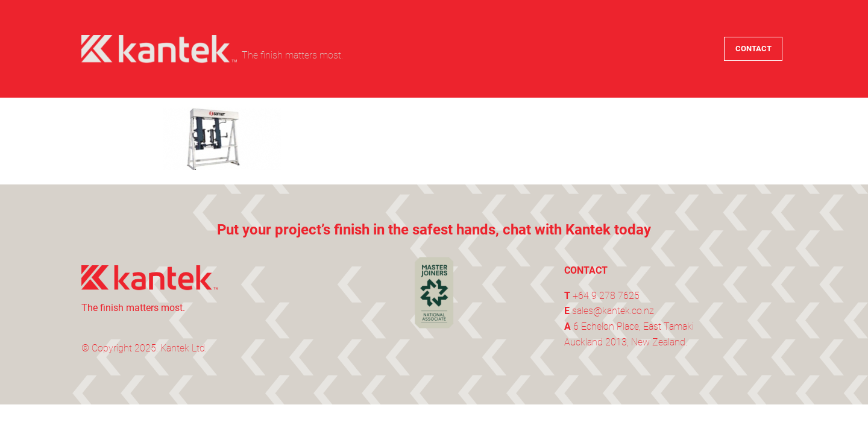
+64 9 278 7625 (606, 296)
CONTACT (753, 49)
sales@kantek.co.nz (613, 311)
